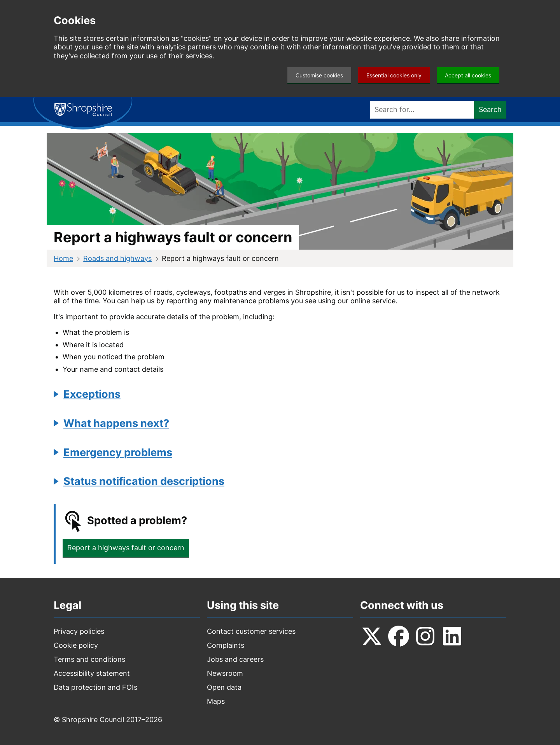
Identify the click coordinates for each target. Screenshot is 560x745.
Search (490, 109)
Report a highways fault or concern (126, 548)
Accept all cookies (468, 75)
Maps (216, 701)
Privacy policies (79, 631)
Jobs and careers (235, 659)
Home (63, 258)
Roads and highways (117, 258)
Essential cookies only (394, 75)
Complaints (226, 645)
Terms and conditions (89, 659)
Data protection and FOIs (95, 687)
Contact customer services (251, 631)
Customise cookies (319, 75)
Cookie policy (76, 645)
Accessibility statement (92, 673)
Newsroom (225, 673)
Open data (224, 687)
